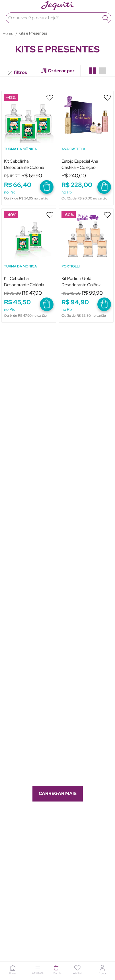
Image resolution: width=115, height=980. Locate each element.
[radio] (93, 71)
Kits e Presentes (33, 33)
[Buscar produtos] (105, 18)
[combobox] (58, 18)
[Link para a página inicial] (8, 33)
